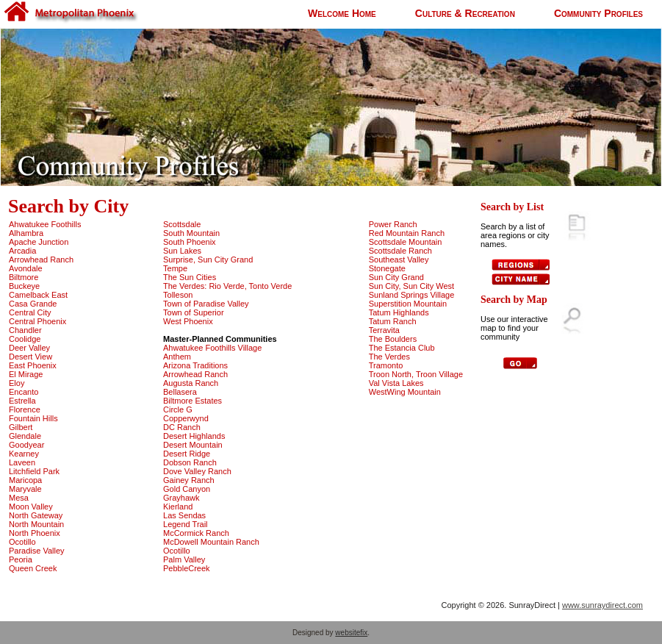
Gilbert (21, 427)
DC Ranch (182, 427)
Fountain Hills (33, 418)
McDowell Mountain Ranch (211, 542)
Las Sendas (184, 515)
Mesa (19, 498)
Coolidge (25, 339)
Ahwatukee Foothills (45, 224)
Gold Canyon (187, 489)
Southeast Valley (399, 260)
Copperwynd (186, 418)
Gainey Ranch (189, 480)
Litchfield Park (34, 471)
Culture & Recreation (465, 13)
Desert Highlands (194, 436)
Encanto (24, 392)
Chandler (25, 330)
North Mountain (36, 524)
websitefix (351, 633)
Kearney (24, 454)
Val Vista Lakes (396, 383)
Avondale (26, 268)
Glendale (25, 436)
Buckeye (24, 286)
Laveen (22, 462)
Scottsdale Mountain (406, 242)
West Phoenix (188, 321)
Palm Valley (184, 559)
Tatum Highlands (399, 312)
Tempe (175, 268)
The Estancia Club (402, 348)
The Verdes (389, 357)
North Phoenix (35, 533)
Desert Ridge (187, 454)
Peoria (21, 559)
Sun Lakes (182, 251)
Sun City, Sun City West (411, 286)
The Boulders (393, 339)
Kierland (178, 507)
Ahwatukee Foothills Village (212, 348)
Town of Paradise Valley (206, 304)
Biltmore (24, 277)
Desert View (30, 357)
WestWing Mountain (405, 392)
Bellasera (180, 392)
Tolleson (178, 295)
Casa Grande (33, 304)
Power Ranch (393, 224)
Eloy (17, 383)
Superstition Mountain (408, 304)
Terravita (384, 330)
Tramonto (386, 365)
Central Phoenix (37, 321)
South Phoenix (190, 242)
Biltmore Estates (193, 401)
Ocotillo (22, 542)
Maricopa (25, 480)
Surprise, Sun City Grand (208, 260)
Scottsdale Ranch (400, 251)
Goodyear (26, 445)
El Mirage (26, 374)
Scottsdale (182, 224)
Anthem (177, 357)
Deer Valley (29, 348)
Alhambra (26, 233)
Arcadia (22, 251)
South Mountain (191, 233)
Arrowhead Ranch (41, 260)
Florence (25, 409)
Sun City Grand (396, 277)
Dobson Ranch (190, 462)
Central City (30, 312)
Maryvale (25, 489)
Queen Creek (33, 568)
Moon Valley (31, 507)
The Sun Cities (190, 277)
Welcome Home (342, 13)
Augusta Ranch (191, 383)
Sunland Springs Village (412, 295)
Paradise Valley (37, 551)
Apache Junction (39, 242)
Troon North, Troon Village (416, 374)
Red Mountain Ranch (407, 233)
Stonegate (387, 268)
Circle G (178, 409)
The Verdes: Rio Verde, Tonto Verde (227, 286)
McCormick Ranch (196, 533)
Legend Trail (186, 524)
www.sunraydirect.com (602, 605)
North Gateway (36, 515)
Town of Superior (194, 312)
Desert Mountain (193, 445)
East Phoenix (33, 365)
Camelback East (38, 295)
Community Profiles (598, 13)
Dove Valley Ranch (197, 471)
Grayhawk (181, 498)
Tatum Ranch (393, 321)
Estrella (22, 401)
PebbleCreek (187, 568)
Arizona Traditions (195, 365)
